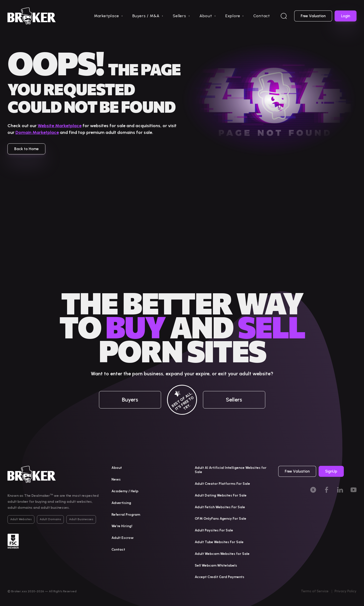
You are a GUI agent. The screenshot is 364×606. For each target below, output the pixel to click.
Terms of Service (315, 591)
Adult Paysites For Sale (214, 530)
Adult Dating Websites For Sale (221, 495)
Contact (262, 16)
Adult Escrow (123, 538)
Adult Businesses (81, 519)
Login (346, 16)
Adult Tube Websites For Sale (219, 542)
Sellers (180, 16)
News (116, 479)
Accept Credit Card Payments (220, 577)
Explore (233, 16)
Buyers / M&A (146, 16)
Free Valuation (313, 16)
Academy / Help (125, 491)
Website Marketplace (60, 126)
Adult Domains (50, 519)
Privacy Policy (346, 591)
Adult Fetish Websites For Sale (220, 507)
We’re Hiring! (122, 526)
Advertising (121, 503)
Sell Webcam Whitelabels (216, 565)
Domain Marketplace (37, 132)
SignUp (331, 471)
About (206, 16)
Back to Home (26, 149)
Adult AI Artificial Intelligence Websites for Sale (231, 470)
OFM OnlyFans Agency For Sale (221, 519)
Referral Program (126, 515)
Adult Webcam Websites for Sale (222, 554)
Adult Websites (21, 519)
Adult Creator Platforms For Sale (222, 484)
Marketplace (107, 16)
